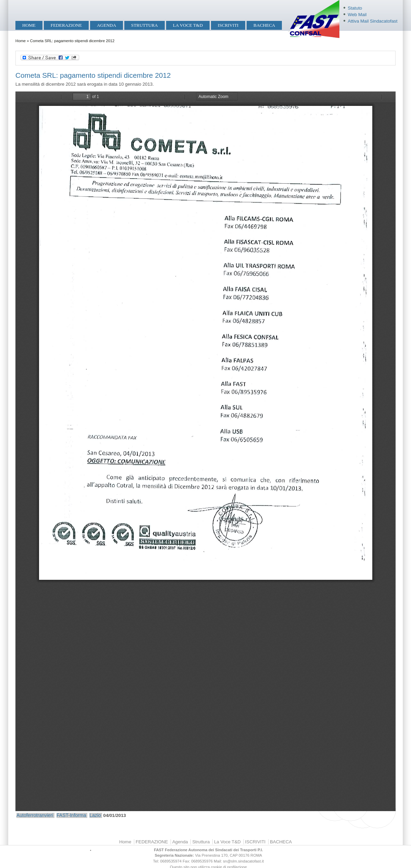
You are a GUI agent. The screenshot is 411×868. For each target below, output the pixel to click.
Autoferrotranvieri (35, 815)
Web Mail (357, 15)
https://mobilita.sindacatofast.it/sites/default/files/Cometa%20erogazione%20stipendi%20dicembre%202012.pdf (206, 451)
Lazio (95, 815)
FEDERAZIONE (66, 25)
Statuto (355, 8)
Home (29, 25)
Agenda (107, 25)
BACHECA (264, 25)
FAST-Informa (71, 815)
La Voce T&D (188, 25)
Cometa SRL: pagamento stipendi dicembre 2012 (93, 75)
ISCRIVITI (228, 25)
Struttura (145, 25)
